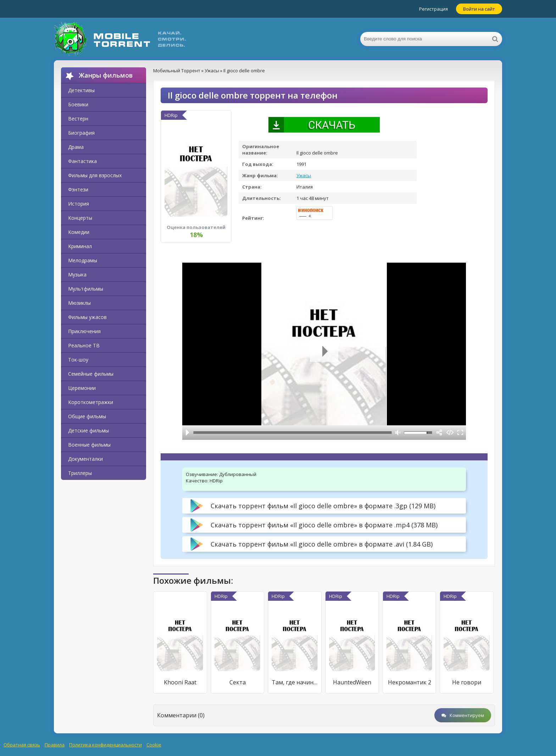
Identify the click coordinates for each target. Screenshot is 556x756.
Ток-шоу (78, 360)
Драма (76, 147)
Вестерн (78, 119)
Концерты (80, 218)
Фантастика (82, 161)
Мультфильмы (86, 289)
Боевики (78, 104)
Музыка (77, 275)
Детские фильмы (88, 430)
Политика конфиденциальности (105, 745)
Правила (55, 745)
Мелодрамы (83, 260)
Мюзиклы (79, 303)
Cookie (154, 745)
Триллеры (80, 473)
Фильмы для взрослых (95, 175)
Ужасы (304, 175)
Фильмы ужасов (87, 317)
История (79, 204)
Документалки (85, 459)
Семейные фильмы (91, 374)
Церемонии (82, 388)
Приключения (84, 331)
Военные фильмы (89, 445)
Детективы (81, 90)
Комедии (79, 232)
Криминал (80, 246)
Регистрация (433, 9)
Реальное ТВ (84, 345)
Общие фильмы (87, 416)
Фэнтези (78, 189)
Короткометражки (91, 402)
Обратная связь (22, 745)
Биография (81, 133)
